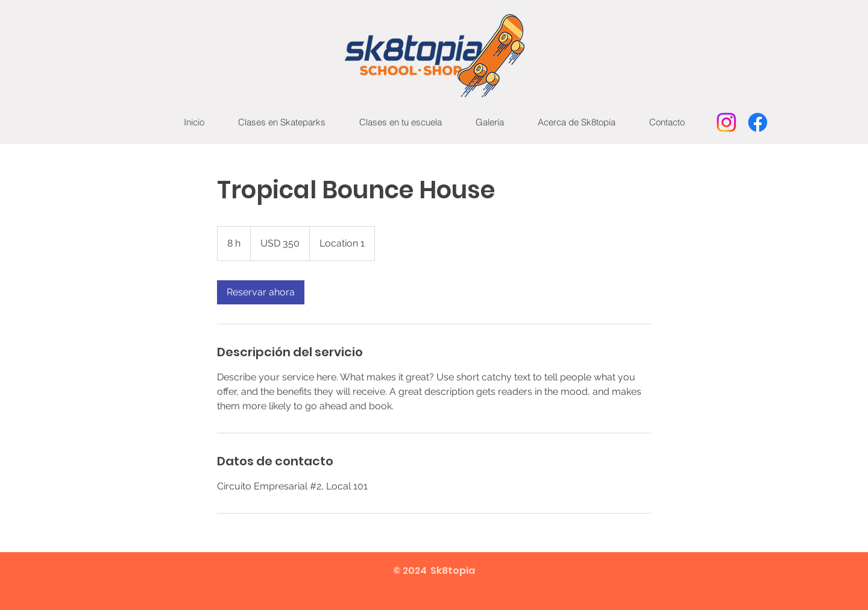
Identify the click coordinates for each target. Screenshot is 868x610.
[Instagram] (726, 122)
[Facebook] (758, 122)
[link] (261, 292)
